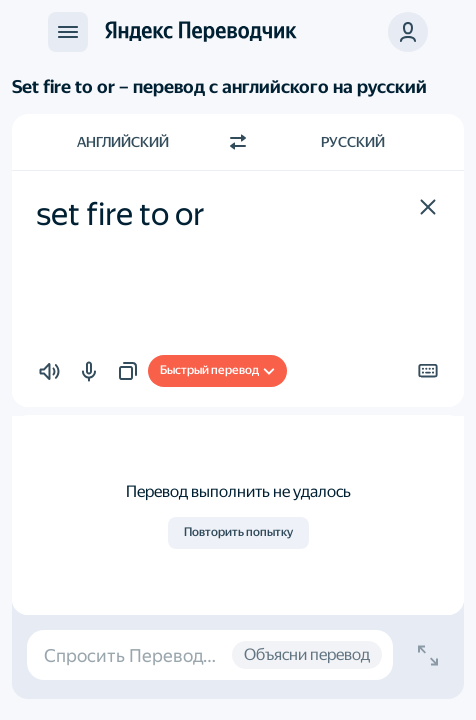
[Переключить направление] (238, 142)
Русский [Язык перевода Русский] (353, 142)
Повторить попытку (238, 532)
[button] (428, 207)
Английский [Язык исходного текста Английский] (123, 142)
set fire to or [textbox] (120, 214)
